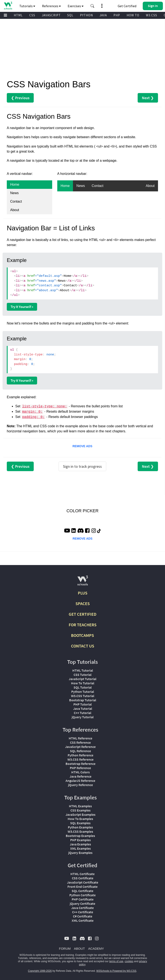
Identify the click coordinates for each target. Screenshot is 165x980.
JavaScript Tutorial (82, 679)
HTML (18, 15)
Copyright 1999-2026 (40, 971)
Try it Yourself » (22, 307)
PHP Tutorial (82, 704)
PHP (117, 15)
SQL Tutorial (83, 687)
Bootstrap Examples (80, 836)
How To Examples (80, 819)
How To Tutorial (83, 683)
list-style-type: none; (44, 406)
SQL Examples (80, 823)
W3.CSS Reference (80, 759)
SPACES (83, 603)
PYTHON (86, 15)
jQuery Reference (80, 785)
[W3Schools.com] (83, 582)
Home (15, 184)
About (15, 210)
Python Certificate (82, 895)
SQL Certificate (82, 891)
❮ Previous (20, 98)
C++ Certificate (83, 912)
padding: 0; (33, 417)
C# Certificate (83, 916)
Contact (16, 201)
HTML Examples (80, 806)
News (14, 193)
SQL (70, 15)
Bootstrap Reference (80, 764)
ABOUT (80, 949)
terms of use (116, 961)
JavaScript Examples (80, 814)
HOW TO (133, 15)
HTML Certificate (82, 874)
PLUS (83, 593)
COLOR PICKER (82, 511)
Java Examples (80, 844)
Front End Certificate (82, 887)
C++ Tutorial (82, 713)
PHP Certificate (83, 899)
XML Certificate (83, 920)
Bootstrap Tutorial (83, 700)
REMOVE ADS (82, 446)
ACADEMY (96, 949)
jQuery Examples (80, 853)
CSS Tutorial (82, 675)
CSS (32, 15)
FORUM (65, 949)
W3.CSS (152, 15)
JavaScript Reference (80, 747)
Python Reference (80, 755)
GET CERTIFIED (83, 614)
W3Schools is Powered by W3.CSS (116, 971)
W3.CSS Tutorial (83, 696)
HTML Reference (80, 738)
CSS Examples (80, 810)
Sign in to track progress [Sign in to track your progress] (82, 466)
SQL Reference (80, 751)
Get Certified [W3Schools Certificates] (127, 6)
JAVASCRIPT (51, 15)
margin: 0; (32, 412)
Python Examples (80, 827)
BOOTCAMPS (82, 635)
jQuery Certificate (82, 903)
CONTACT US (83, 646)
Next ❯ (148, 98)
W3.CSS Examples (80, 831)
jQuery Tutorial (83, 717)
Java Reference (80, 776)
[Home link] (8, 6)
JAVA (103, 15)
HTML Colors (80, 772)
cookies (129, 961)
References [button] (51, 6)
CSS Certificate (83, 878)
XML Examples (80, 848)
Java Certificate (82, 908)
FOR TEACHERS (83, 625)
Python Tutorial (83, 692)
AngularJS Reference (80, 781)
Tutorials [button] (27, 6)
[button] (92, 6)
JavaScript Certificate (83, 882)
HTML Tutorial (83, 670)
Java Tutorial (83, 709)
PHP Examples (80, 840)
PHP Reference (80, 768)
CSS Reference (80, 742)
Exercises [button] (76, 6)
